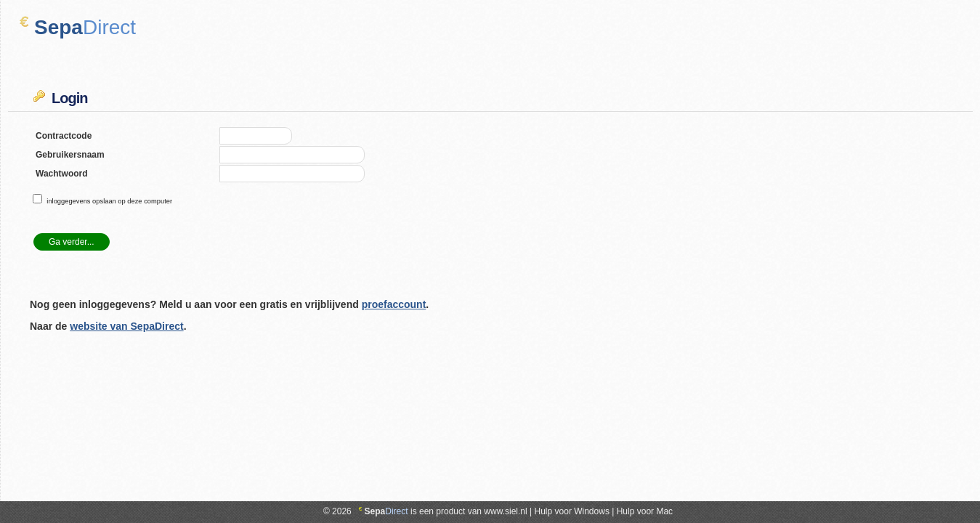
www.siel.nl (505, 511)
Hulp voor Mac (645, 511)
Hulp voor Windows (572, 511)
